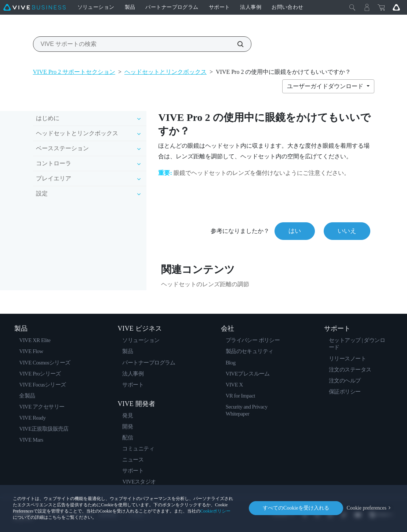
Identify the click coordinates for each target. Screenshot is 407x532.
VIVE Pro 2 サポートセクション (74, 72)
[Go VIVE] (396, 7)
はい (295, 231)
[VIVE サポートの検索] (236, 44)
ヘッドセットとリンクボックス (166, 72)
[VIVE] (34, 7)
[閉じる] (352, 7)
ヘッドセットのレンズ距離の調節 (205, 284)
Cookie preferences (367, 508)
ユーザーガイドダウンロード (326, 86)
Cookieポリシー (216, 511)
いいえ (347, 231)
